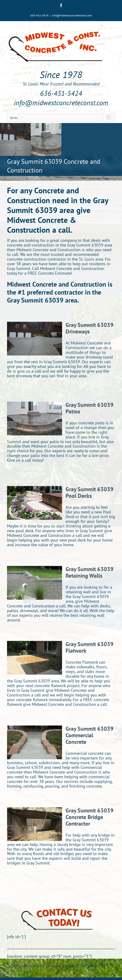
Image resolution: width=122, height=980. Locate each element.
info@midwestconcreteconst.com (72, 15)
